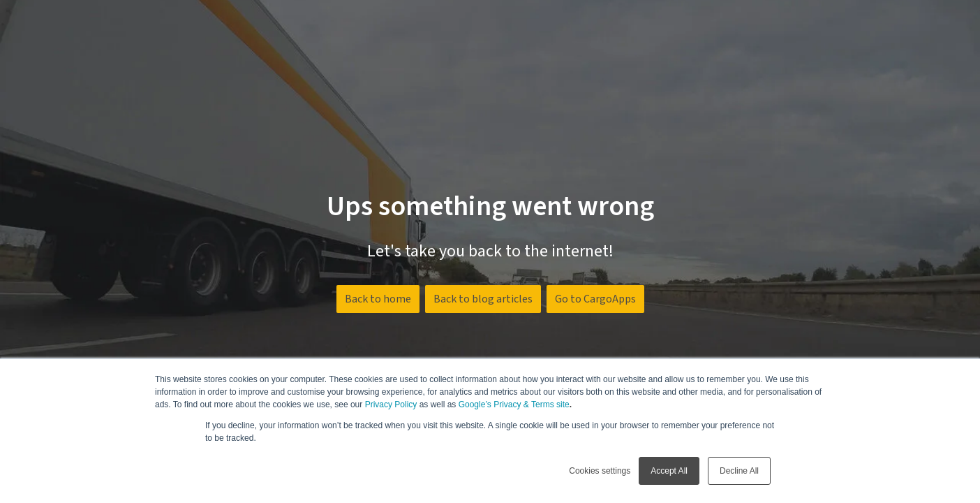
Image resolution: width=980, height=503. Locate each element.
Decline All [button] (739, 471)
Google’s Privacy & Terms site (514, 404)
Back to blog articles (483, 299)
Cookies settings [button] (600, 471)
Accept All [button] (669, 471)
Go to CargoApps (595, 299)
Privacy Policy (391, 404)
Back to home (378, 299)
